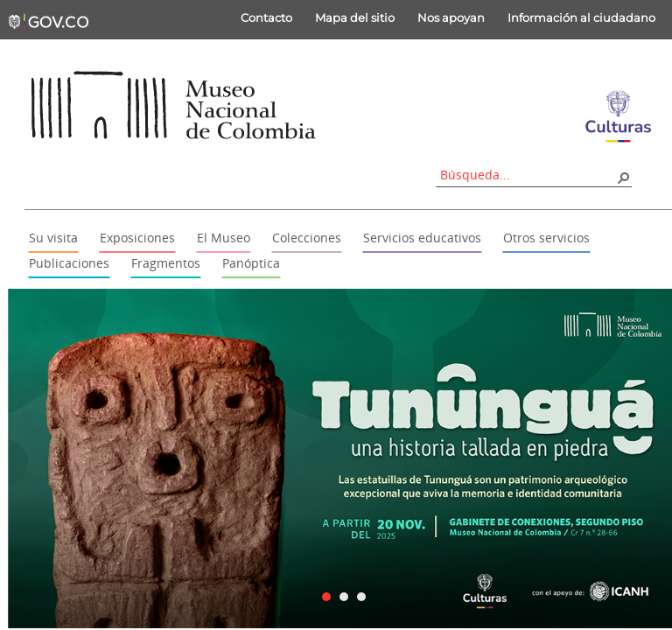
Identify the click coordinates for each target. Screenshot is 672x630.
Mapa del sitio (355, 17)
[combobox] (528, 175)
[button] (623, 177)
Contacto (266, 17)
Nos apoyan (451, 17)
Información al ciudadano (581, 17)
